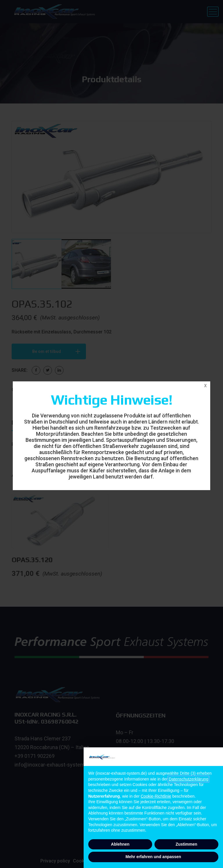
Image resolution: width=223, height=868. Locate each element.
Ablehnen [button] (120, 844)
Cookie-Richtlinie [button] (156, 796)
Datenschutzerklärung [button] (188, 779)
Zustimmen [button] (187, 844)
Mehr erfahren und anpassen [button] (153, 857)
